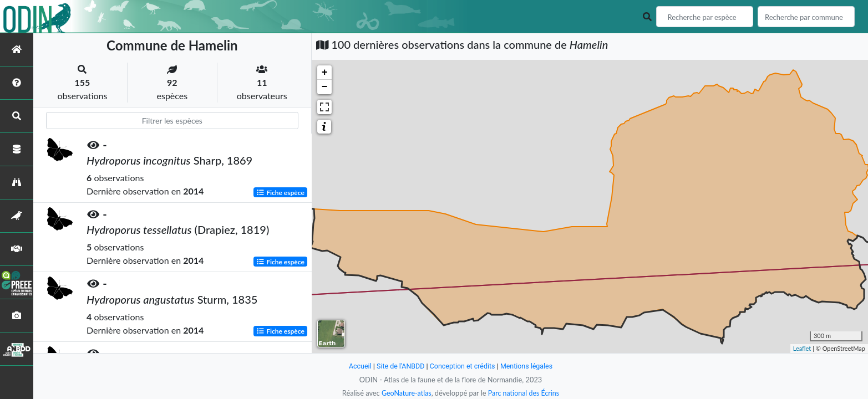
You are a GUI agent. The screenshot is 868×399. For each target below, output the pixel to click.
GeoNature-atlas (405, 393)
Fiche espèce (280, 192)
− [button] (325, 87)
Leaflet (802, 348)
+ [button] (325, 73)
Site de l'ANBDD (399, 366)
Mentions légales (528, 366)
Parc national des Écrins (524, 393)
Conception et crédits (463, 366)
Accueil (358, 366)
